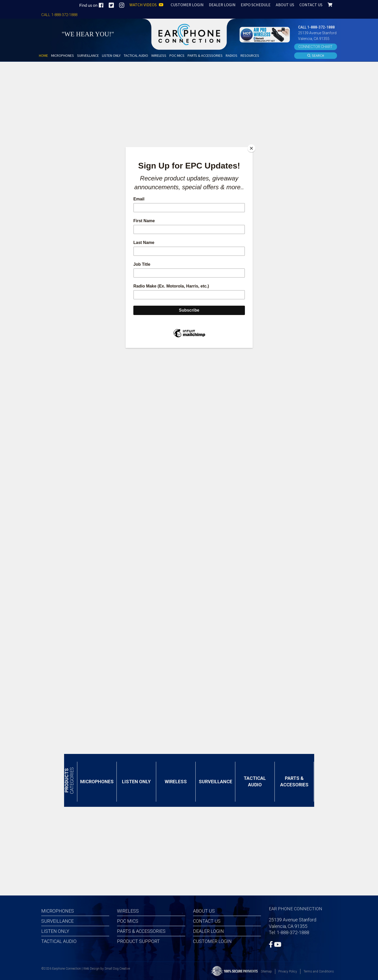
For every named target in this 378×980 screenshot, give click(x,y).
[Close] (251, 148)
